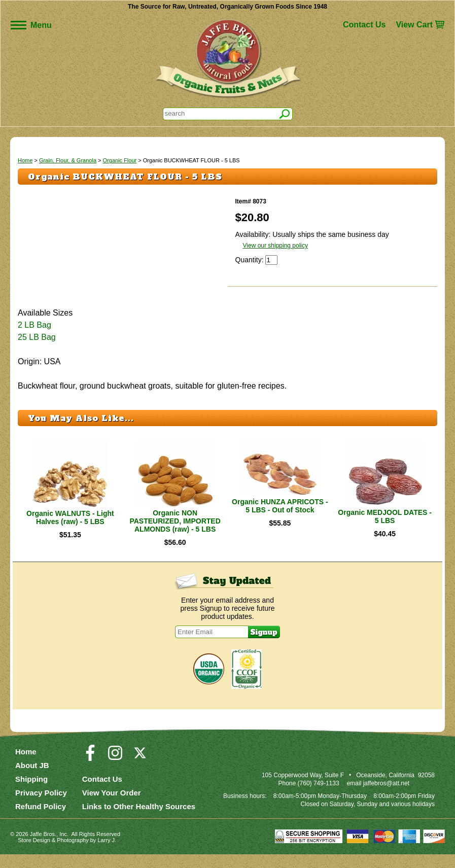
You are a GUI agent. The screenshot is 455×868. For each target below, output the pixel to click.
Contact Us (364, 25)
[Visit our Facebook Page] (90, 771)
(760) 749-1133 (319, 797)
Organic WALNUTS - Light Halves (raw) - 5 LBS (70, 531)
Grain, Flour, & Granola (68, 160)
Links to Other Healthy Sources (139, 820)
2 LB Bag (34, 339)
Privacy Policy (41, 806)
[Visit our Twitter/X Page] (140, 771)
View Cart (414, 25)
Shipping (31, 793)
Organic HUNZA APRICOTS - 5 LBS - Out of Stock (280, 519)
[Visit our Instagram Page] (115, 771)
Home (25, 160)
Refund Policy (41, 820)
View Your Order (112, 806)
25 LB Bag (37, 351)
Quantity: (251, 260)
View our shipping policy (276, 246)
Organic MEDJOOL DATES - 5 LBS (385, 530)
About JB (32, 779)
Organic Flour (120, 160)
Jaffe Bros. (43, 848)
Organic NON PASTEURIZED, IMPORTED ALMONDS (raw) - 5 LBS (175, 535)
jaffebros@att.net (386, 797)
